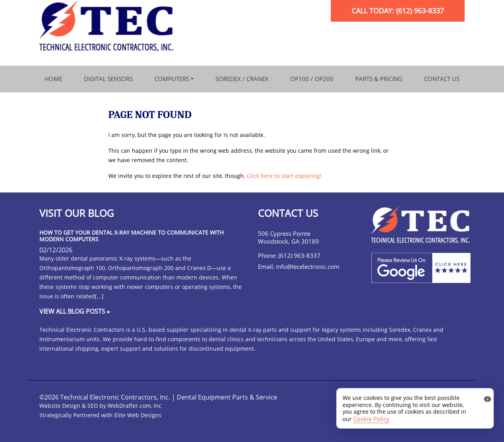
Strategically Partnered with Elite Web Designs (100, 415)
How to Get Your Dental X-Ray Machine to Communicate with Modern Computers (132, 236)
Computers (172, 79)
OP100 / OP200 (312, 79)
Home (53, 79)
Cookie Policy (371, 419)
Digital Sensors (108, 79)
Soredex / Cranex (242, 79)
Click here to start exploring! (284, 176)
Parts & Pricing (379, 79)
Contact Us (442, 79)
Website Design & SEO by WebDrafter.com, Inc (100, 406)
